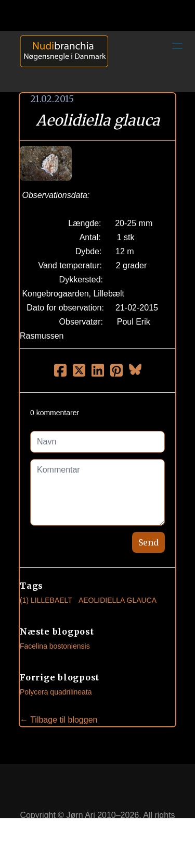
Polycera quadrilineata (56, 692)
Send (148, 542)
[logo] (60, 61)
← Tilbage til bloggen (58, 720)
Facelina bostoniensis (55, 646)
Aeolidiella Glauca (118, 600)
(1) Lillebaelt (46, 600)
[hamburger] (177, 46)
